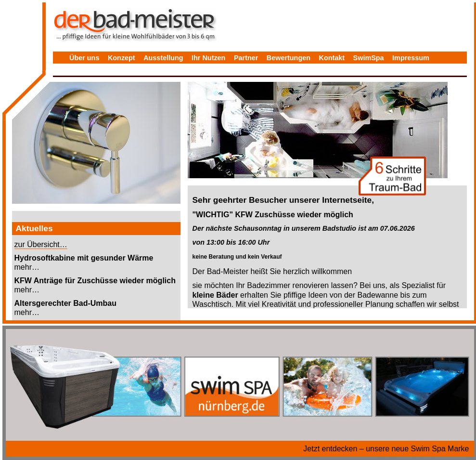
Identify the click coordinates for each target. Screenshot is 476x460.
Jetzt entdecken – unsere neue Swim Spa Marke (386, 449)
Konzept (122, 58)
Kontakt (332, 58)
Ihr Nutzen (208, 58)
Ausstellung (163, 58)
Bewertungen (289, 58)
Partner (246, 58)
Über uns (84, 58)
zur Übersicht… (41, 244)
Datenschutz (90, 72)
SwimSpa (369, 58)
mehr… (27, 267)
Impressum (411, 58)
